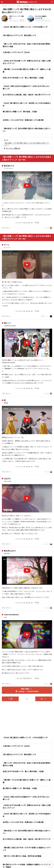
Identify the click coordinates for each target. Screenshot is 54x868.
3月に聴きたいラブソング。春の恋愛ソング (19, 35)
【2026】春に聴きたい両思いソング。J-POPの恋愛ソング (25, 27)
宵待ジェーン (47, 316)
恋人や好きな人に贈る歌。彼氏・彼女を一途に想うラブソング (27, 95)
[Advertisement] (27, 718)
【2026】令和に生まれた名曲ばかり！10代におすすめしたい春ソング (26, 87)
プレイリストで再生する (12, 148)
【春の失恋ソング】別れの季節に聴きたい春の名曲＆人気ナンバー (27, 130)
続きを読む (27, 690)
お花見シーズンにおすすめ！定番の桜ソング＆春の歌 (23, 120)
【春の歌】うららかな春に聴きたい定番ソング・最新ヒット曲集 (27, 70)
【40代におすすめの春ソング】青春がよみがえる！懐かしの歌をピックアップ (27, 62)
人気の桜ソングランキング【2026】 (17, 52)
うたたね (48, 228)
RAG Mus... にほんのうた (8, 6)
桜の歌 (19, 6)
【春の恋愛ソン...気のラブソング (31, 6)
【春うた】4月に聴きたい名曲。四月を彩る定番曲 (22, 856)
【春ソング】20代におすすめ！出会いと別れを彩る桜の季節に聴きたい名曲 (27, 45)
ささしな (48, 472)
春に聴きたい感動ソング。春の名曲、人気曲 (20, 111)
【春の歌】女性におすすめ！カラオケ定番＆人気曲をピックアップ (27, 849)
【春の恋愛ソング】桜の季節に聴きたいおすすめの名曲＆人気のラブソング (27, 144)
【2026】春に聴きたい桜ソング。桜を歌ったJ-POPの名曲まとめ (27, 104)
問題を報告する (7, 228)
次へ (44, 699)
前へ (10, 699)
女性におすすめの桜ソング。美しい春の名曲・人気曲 (23, 78)
